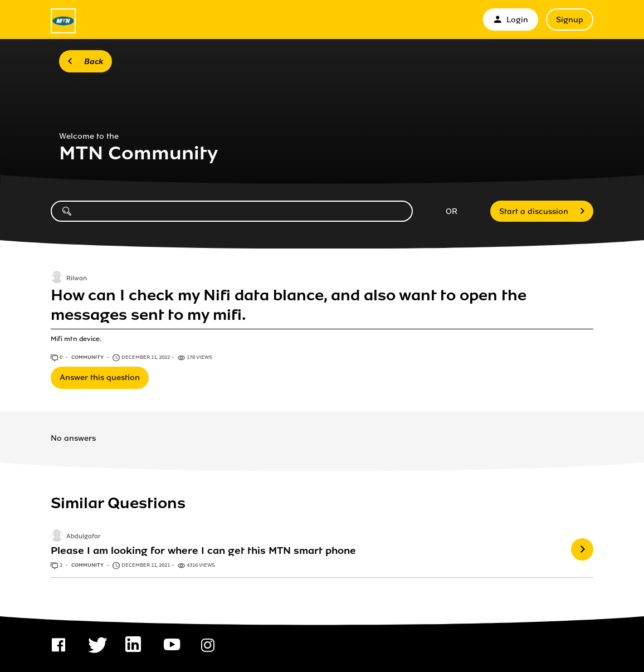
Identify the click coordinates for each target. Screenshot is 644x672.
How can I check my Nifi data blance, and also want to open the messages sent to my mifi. (289, 305)
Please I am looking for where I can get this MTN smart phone (203, 551)
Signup (570, 20)
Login (511, 20)
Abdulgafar (84, 537)
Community (88, 357)
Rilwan (77, 279)
